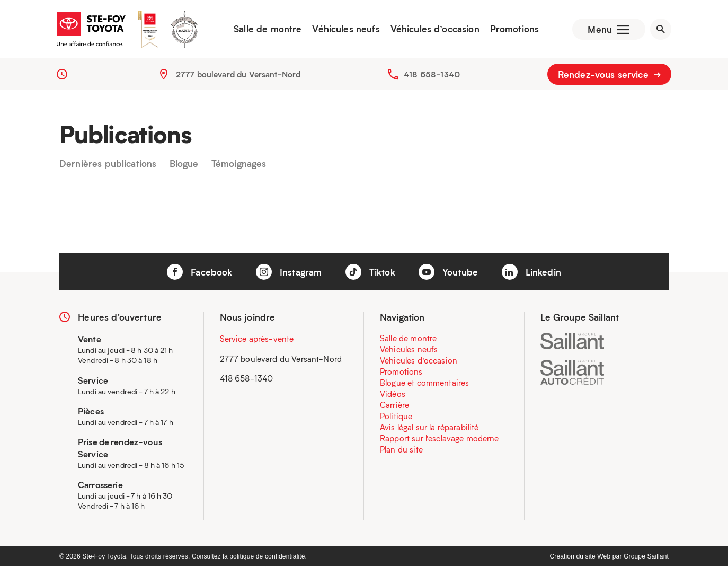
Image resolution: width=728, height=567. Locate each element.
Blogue (184, 164)
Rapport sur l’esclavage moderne (440, 439)
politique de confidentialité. (268, 557)
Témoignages (239, 164)
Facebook (199, 272)
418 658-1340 (432, 74)
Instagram (289, 272)
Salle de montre (268, 29)
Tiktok (370, 272)
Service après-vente (257, 339)
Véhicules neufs (346, 29)
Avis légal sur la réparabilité (429, 428)
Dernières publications (108, 164)
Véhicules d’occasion (434, 29)
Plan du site (401, 450)
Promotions (514, 29)
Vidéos (393, 394)
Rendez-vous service (609, 74)
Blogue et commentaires (424, 383)
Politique (396, 417)
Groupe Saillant (646, 557)
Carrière (394, 405)
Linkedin (531, 272)
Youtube (448, 272)
